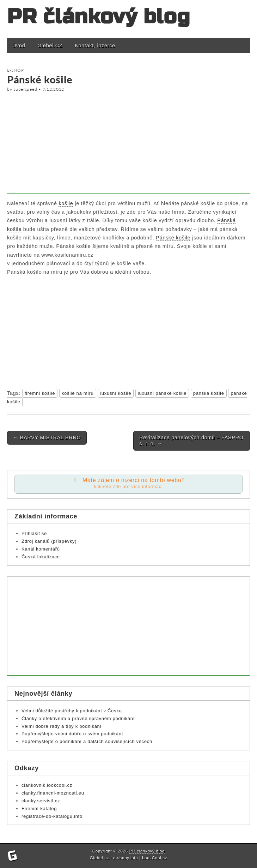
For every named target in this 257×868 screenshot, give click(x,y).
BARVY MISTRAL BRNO (47, 438)
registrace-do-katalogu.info (52, 816)
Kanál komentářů (41, 549)
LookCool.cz (155, 858)
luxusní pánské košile (162, 393)
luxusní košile (116, 393)
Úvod (19, 46)
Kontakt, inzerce (95, 46)
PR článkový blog (99, 17)
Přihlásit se (34, 533)
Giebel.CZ (50, 46)
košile (66, 203)
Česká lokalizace (41, 557)
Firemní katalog (39, 808)
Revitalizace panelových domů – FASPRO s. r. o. (191, 441)
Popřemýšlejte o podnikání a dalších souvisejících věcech (87, 741)
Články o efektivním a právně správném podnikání (78, 718)
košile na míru (78, 393)
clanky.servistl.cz (41, 801)
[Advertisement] (128, 144)
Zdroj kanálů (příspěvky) (49, 541)
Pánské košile (173, 238)
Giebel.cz (99, 858)
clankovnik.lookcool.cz (47, 785)
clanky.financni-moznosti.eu (53, 793)
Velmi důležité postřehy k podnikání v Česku (72, 711)
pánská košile (209, 393)
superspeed (25, 89)
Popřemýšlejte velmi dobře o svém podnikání (72, 734)
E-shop (15, 70)
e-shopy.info (126, 858)
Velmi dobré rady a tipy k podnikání (62, 726)
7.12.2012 (53, 89)
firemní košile (40, 393)
